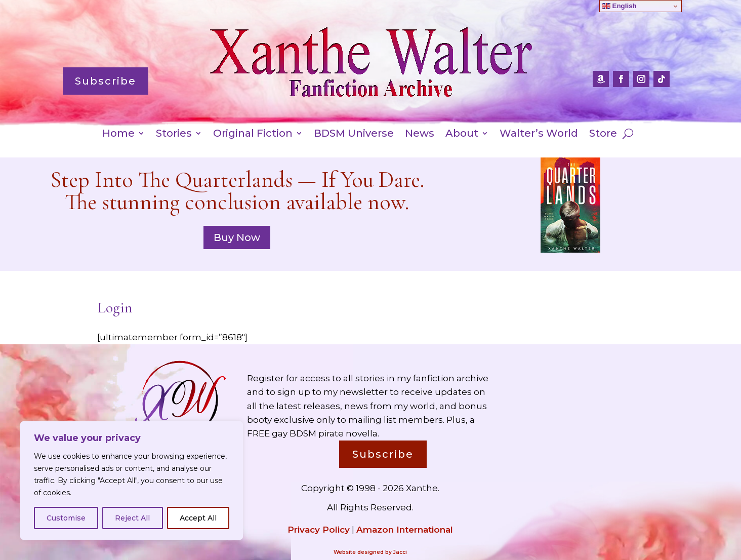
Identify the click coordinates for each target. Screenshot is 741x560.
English (620, 6)
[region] (132, 481)
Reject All (132, 518)
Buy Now (237, 237)
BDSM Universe (354, 134)
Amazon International (405, 530)
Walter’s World (539, 134)
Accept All (198, 518)
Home (118, 134)
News (420, 134)
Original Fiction (253, 134)
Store (603, 134)
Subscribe (106, 81)
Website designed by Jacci (370, 552)
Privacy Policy (319, 530)
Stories (174, 134)
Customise (66, 518)
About (462, 134)
